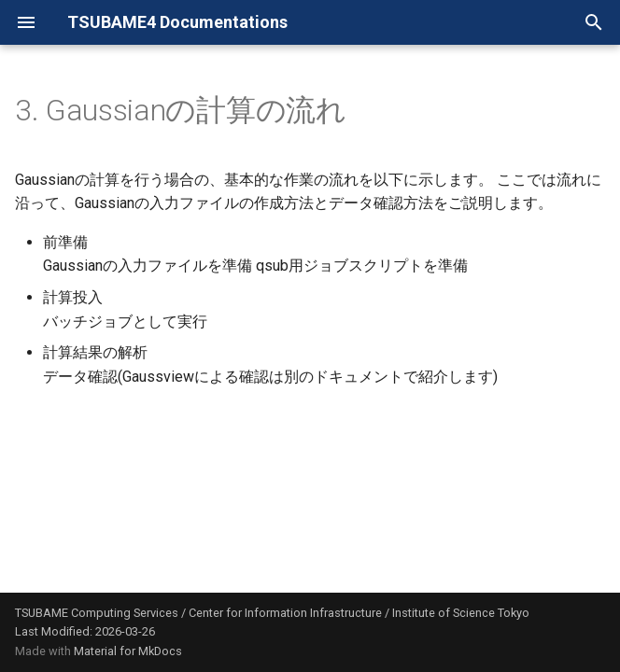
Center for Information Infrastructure (285, 613)
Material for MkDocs (128, 651)
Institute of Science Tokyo (461, 613)
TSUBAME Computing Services (97, 613)
